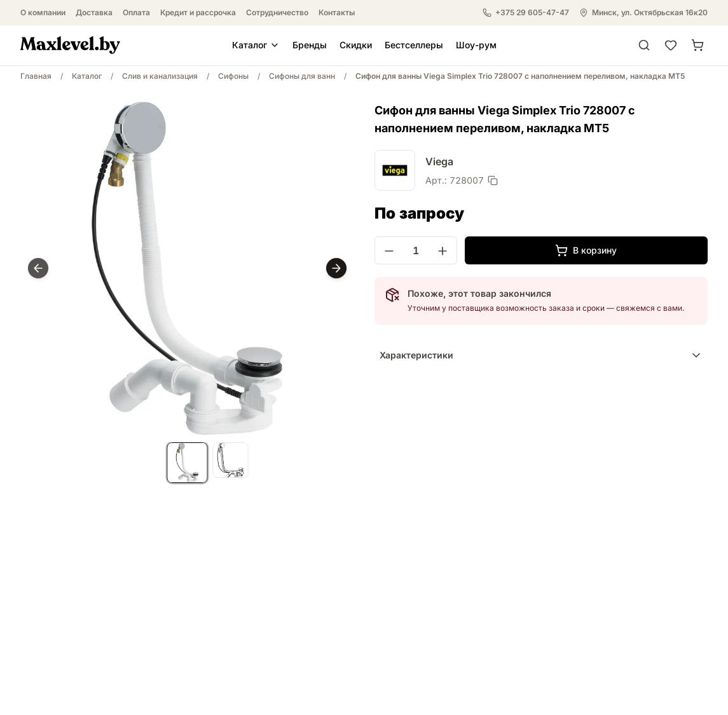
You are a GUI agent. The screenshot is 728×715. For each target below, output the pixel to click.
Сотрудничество (277, 12)
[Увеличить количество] (443, 251)
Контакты (337, 12)
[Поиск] (644, 45)
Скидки (356, 45)
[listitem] (188, 463)
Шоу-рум (476, 45)
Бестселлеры (414, 45)
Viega (439, 161)
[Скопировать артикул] (493, 180)
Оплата (136, 12)
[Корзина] (697, 45)
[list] (187, 464)
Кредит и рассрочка (198, 12)
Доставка (94, 12)
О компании (43, 12)
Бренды (310, 45)
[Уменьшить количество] (389, 251)
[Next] (336, 268)
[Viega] (395, 170)
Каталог (256, 45)
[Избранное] (671, 45)
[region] (187, 269)
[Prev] (38, 268)
